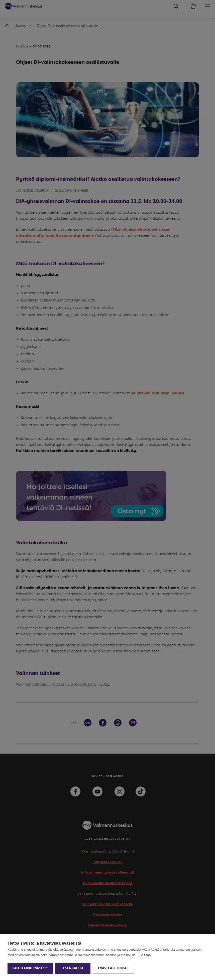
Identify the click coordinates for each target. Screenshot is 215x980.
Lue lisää (144, 955)
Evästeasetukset (114, 968)
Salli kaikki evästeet (30, 968)
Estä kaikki (73, 968)
